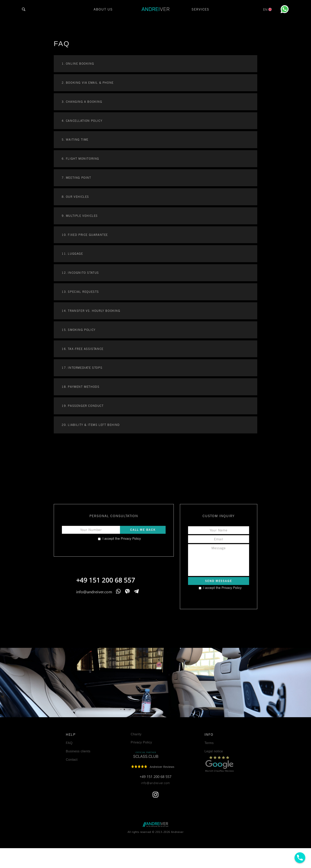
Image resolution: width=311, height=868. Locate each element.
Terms (209, 743)
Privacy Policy (130, 539)
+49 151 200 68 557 (106, 580)
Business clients (78, 751)
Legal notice (214, 751)
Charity (136, 734)
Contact (72, 760)
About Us (103, 9)
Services (200, 9)
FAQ (69, 743)
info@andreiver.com (94, 591)
